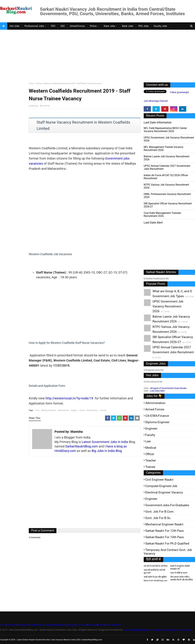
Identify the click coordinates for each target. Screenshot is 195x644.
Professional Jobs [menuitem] (34, 26)
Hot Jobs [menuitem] (15, 26)
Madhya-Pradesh (49, 410)
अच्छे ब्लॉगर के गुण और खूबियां (155, 577)
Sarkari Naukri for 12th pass (165, 531)
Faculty (150, 435)
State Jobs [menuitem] (109, 26)
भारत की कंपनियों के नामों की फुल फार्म (154, 571)
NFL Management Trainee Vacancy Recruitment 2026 (164, 149)
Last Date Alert (157, 391)
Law (148, 441)
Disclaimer (23, 625)
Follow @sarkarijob (179, 92)
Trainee (39, 84)
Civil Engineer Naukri (159, 480)
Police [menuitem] (93, 26)
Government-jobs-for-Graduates (167, 505)
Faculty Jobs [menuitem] (160, 26)
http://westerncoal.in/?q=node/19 (69, 398)
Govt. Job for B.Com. (160, 512)
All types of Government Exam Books (168, 388)
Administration (155, 403)
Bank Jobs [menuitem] (128, 26)
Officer (150, 454)
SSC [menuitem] (63, 26)
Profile (101, 625)
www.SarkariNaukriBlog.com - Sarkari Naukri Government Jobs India (157, 630)
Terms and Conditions (56, 625)
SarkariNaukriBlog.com (82, 446)
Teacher (151, 460)
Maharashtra (63, 410)
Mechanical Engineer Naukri (164, 524)
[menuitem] (4, 26)
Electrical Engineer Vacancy (164, 492)
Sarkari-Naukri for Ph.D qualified (167, 543)
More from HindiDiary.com (155, 581)
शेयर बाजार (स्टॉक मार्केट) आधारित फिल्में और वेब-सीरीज (182, 578)
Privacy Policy (36, 625)
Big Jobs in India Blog (107, 451)
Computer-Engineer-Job (161, 486)
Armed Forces (155, 409)
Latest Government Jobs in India (105, 442)
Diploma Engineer (157, 422)
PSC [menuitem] (53, 26)
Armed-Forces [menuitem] (77, 26)
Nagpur (74, 410)
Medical (151, 448)
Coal (37, 410)
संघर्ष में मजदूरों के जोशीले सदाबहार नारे (180, 567)
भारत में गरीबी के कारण (179, 573)
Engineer (151, 429)
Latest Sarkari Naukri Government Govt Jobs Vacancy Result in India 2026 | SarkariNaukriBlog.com (59, 640)
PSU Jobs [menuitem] (143, 26)
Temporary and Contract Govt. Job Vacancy (168, 552)
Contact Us (82, 625)
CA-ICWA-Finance (157, 416)
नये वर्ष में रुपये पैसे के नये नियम (156, 566)
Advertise (93, 625)
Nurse (82, 410)
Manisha (35, 106)
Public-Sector (92, 410)
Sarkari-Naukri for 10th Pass (165, 537)
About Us (12, 625)
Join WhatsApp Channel (156, 101)
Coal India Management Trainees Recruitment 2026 (162, 214)
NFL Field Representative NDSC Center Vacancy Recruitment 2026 (165, 130)
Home (31, 84)
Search (71, 625)
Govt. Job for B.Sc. (158, 518)
